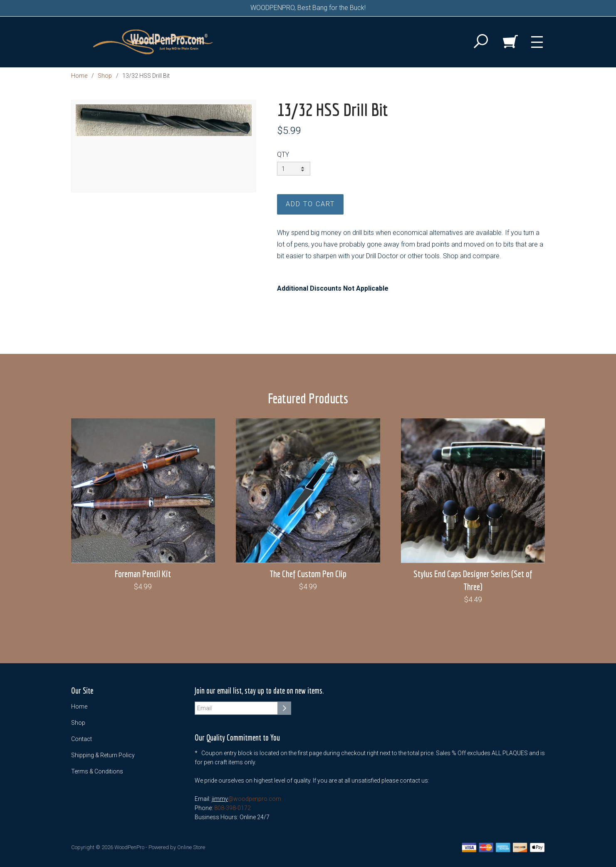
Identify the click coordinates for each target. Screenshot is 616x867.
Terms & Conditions (97, 771)
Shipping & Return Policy (103, 755)
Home (79, 76)
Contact (82, 739)
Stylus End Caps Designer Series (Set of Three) (473, 580)
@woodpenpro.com (255, 799)
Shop (105, 76)
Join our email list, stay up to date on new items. (259, 691)
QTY (283, 154)
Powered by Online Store (177, 847)
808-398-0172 (233, 808)
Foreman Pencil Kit (143, 574)
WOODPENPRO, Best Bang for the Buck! (308, 8)
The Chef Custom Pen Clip (308, 574)
